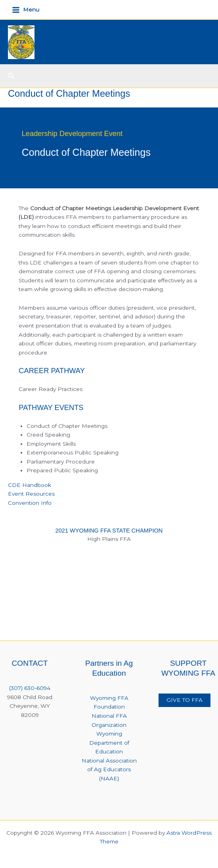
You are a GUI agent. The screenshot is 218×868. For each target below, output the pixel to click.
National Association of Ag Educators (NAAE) (109, 769)
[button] (11, 76)
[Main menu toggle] (26, 10)
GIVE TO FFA (185, 700)
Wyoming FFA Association (113, 42)
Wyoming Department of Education (109, 742)
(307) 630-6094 (30, 688)
